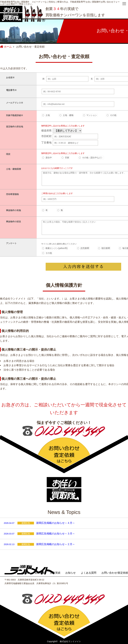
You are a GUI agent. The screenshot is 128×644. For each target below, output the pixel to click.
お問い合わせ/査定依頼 (115, 573)
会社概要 (40, 573)
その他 (111, 115)
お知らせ (71, 573)
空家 (65, 158)
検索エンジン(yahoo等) (55, 248)
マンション (90, 115)
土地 (46, 115)
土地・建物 (66, 115)
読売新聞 (83, 248)
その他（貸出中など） (91, 158)
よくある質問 (89, 573)
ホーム (6, 47)
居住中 (47, 158)
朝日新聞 (104, 248)
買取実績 (55, 573)
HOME (26, 573)
